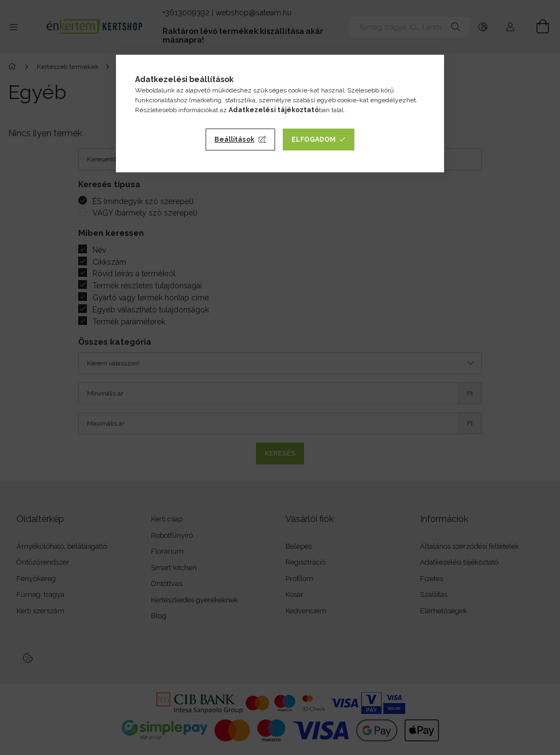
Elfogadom (314, 140)
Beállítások (234, 140)
